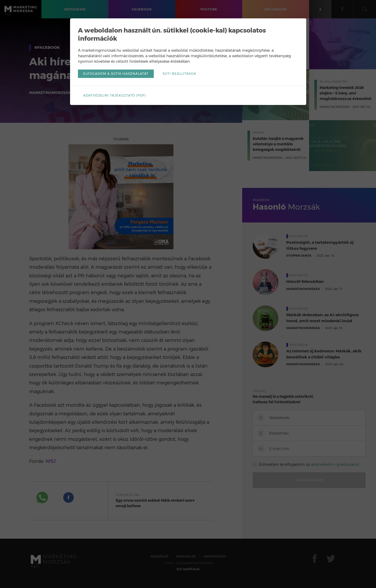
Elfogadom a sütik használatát (116, 74)
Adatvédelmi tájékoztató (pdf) (115, 95)
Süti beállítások (179, 74)
